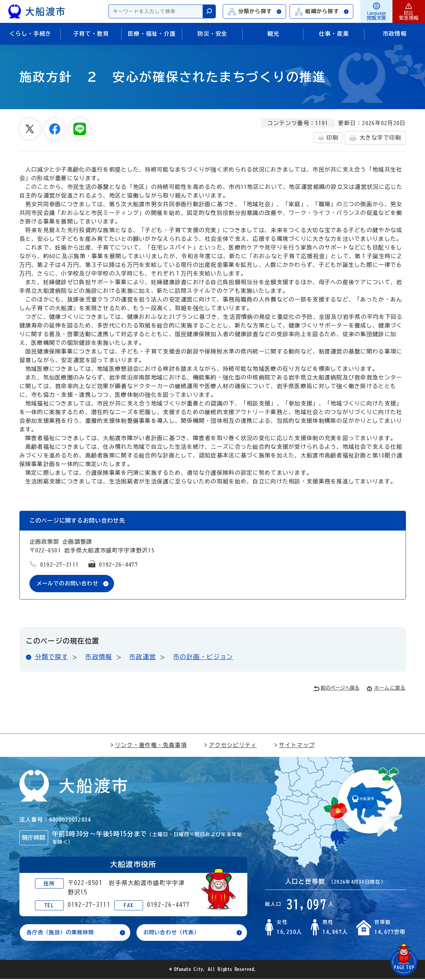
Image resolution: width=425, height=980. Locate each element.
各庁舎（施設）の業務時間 (63, 933)
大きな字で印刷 (375, 138)
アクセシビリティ (230, 745)
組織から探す (322, 12)
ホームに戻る (386, 688)
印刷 (328, 138)
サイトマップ (294, 745)
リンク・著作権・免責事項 (148, 745)
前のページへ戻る (337, 689)
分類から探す (255, 12)
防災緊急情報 (409, 11)
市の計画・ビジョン (203, 657)
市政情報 (99, 657)
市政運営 (143, 657)
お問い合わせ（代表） (173, 933)
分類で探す (52, 657)
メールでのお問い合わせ (70, 584)
